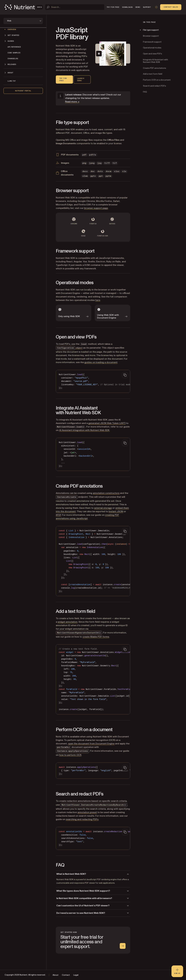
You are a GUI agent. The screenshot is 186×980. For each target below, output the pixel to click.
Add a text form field (153, 74)
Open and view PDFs (153, 54)
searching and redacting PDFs (82, 819)
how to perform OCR (70, 755)
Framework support (152, 42)
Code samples (14, 53)
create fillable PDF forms (96, 637)
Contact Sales (171, 7)
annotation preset (87, 812)
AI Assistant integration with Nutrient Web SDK (84, 430)
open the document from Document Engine (91, 744)
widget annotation (68, 622)
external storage (103, 508)
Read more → (72, 102)
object (69, 348)
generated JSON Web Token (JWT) (107, 423)
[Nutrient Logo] (24, 7)
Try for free (63, 79)
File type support (151, 30)
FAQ (145, 92)
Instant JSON (116, 511)
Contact (66, 975)
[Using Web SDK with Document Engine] (112, 313)
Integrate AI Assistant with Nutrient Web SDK (155, 61)
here (98, 300)
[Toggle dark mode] (156, 7)
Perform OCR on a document (157, 80)
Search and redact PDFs (154, 86)
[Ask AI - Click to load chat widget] (177, 971)
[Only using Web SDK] (74, 313)
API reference (14, 47)
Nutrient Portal (23, 91)
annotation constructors (106, 493)
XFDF (58, 515)
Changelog (13, 59)
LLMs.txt (12, 81)
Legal (76, 975)
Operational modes (152, 48)
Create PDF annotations (155, 68)
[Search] (75, 7)
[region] (93, 381)
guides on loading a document (101, 362)
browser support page (96, 208)
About (56, 975)
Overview (12, 29)
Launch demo (81, 79)
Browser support (151, 36)
